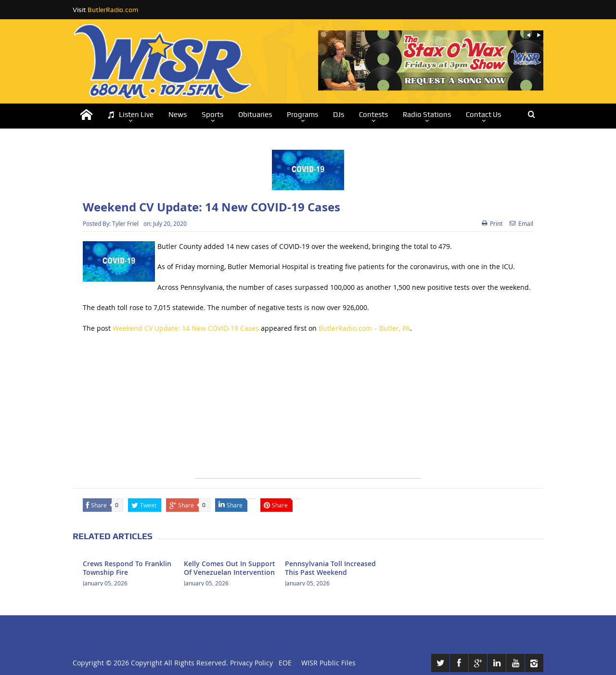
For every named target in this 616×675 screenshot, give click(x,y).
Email (521, 223)
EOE (283, 663)
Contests (373, 115)
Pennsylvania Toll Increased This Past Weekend (330, 568)
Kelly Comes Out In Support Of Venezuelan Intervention (230, 568)
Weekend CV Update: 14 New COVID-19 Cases (186, 328)
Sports (212, 115)
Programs (302, 115)
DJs (339, 115)
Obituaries (255, 115)
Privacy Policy (251, 663)
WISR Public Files (328, 663)
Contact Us (483, 115)
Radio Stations (427, 115)
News (178, 115)
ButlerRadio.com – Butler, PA (364, 328)
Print (492, 223)
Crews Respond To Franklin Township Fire (127, 568)
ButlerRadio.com (113, 10)
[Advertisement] (308, 411)
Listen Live (130, 115)
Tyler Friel (125, 223)
